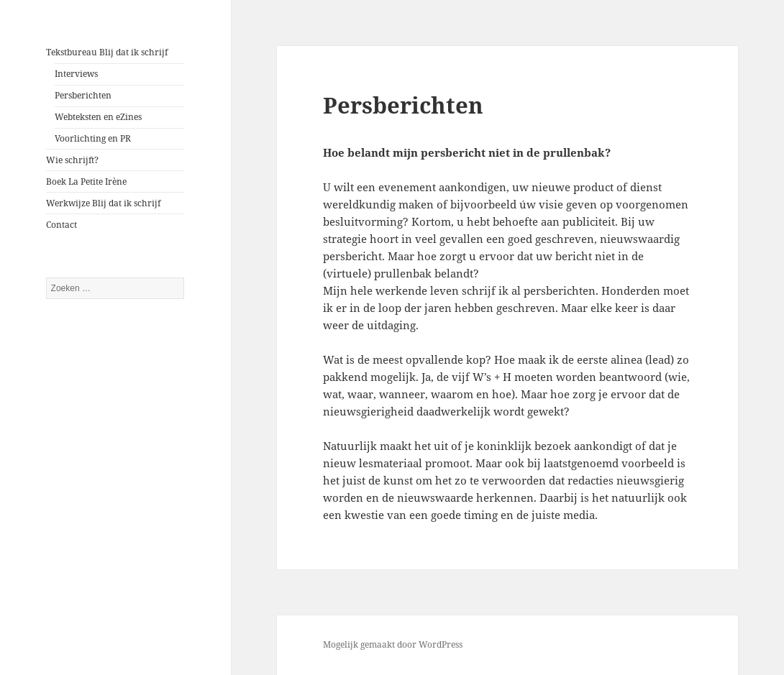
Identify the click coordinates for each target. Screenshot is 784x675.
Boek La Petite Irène (86, 182)
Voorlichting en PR (93, 138)
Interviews (76, 74)
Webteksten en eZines (98, 117)
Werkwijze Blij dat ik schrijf (103, 203)
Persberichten (83, 95)
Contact (61, 225)
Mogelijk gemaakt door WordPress (393, 644)
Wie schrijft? (72, 160)
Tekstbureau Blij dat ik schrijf (107, 52)
